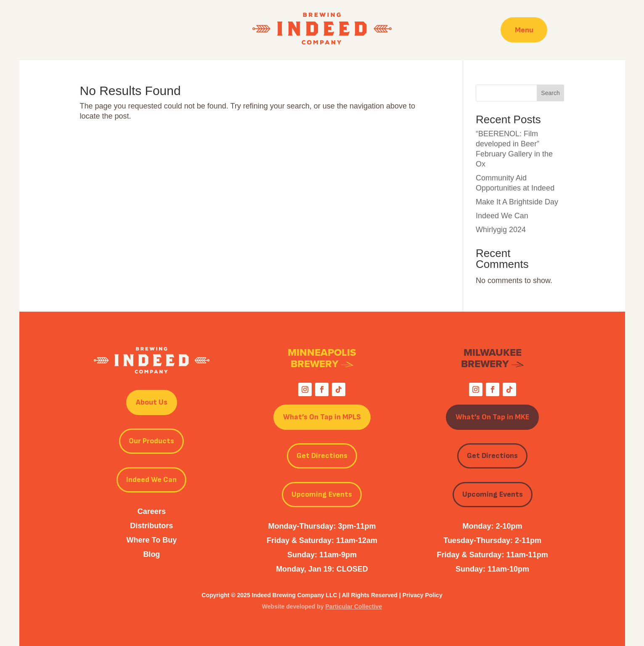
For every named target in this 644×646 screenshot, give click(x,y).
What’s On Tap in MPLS (322, 417)
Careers (152, 511)
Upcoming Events (322, 494)
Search (550, 93)
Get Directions (322, 456)
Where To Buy (152, 540)
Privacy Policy (423, 595)
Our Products (151, 441)
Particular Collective (354, 606)
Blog (151, 554)
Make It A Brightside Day (517, 202)
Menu (524, 30)
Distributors (151, 526)
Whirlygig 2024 (501, 230)
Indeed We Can (502, 216)
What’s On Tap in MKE (492, 417)
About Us (152, 402)
